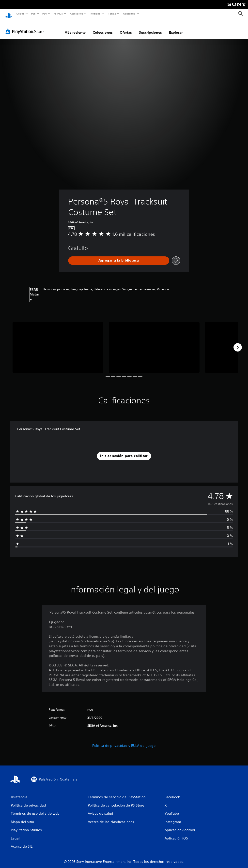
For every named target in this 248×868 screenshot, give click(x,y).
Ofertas (126, 28)
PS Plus (58, 14)
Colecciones (103, 28)
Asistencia (129, 14)
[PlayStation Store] (26, 27)
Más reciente (75, 28)
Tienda (112, 14)
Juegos (20, 14)
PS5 (34, 14)
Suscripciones (150, 28)
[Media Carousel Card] (58, 343)
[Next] (238, 343)
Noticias (96, 14)
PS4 (45, 14)
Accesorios (77, 14)
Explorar (176, 28)
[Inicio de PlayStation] (9, 14)
